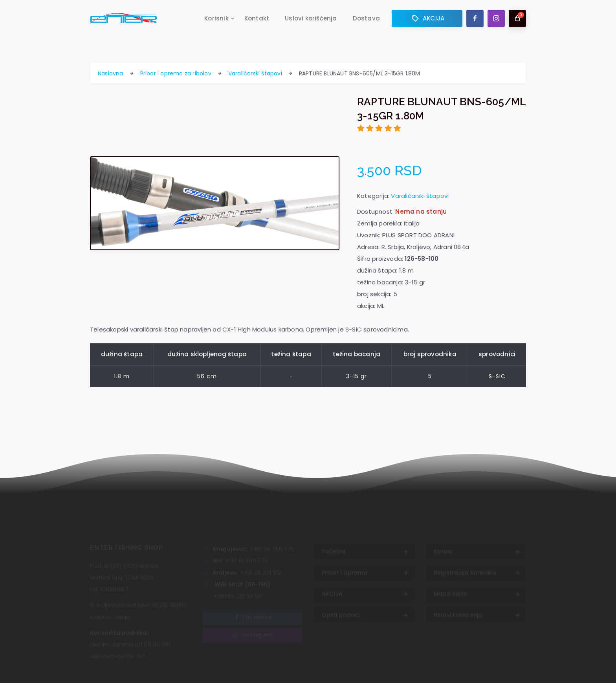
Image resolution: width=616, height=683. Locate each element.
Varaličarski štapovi (255, 73)
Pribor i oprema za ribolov (176, 73)
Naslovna (111, 73)
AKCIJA (427, 18)
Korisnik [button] (216, 18)
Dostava (366, 18)
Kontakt (257, 18)
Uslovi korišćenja (311, 18)
